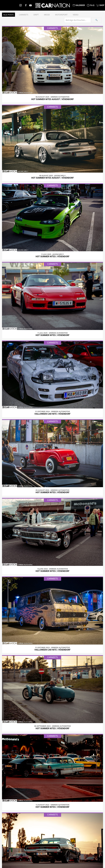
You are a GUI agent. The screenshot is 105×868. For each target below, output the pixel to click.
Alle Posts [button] (8, 15)
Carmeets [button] (24, 15)
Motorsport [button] (61, 15)
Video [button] (76, 15)
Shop (100, 5)
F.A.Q (91, 5)
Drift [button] (36, 15)
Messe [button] (47, 15)
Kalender (79, 5)
